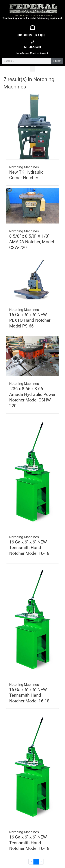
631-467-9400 (33, 47)
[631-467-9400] (32, 42)
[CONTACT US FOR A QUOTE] (33, 28)
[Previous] (31, 862)
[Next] (41, 862)
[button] (32, 69)
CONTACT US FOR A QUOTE (33, 35)
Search (57, 61)
